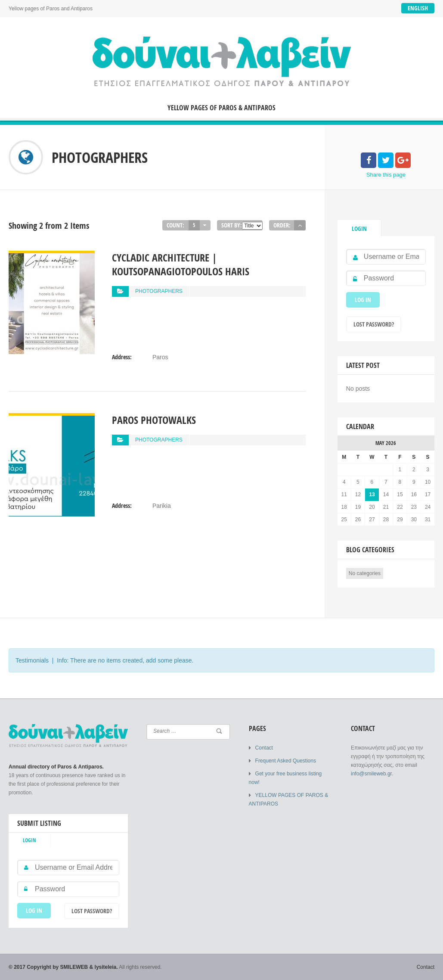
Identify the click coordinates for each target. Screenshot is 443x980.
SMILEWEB (74, 967)
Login (359, 229)
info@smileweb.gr (371, 774)
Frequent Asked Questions (286, 761)
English (418, 8)
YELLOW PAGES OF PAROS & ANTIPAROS (221, 108)
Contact (264, 748)
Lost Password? (374, 324)
